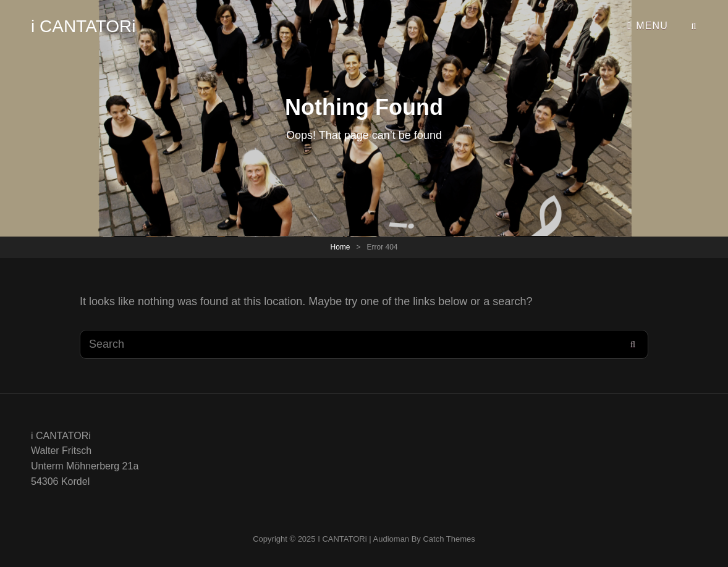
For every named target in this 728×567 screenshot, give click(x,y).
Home (340, 247)
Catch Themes (449, 539)
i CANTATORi (83, 26)
